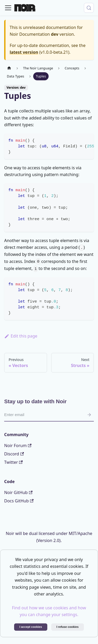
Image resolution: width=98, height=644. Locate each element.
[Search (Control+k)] (89, 8)
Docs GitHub (19, 501)
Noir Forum (18, 446)
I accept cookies (31, 627)
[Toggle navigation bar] (8, 8)
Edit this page (21, 336)
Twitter (13, 462)
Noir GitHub (18, 492)
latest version (24, 52)
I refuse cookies (68, 627)
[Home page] (9, 68)
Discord (14, 454)
